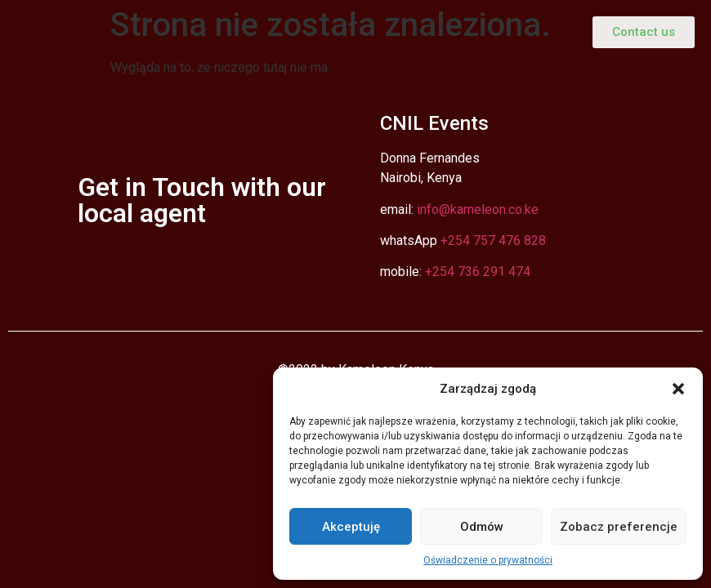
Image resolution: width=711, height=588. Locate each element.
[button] (678, 389)
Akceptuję (351, 527)
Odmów (482, 527)
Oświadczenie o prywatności (488, 560)
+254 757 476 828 (493, 241)
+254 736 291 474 (478, 272)
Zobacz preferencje (619, 527)
